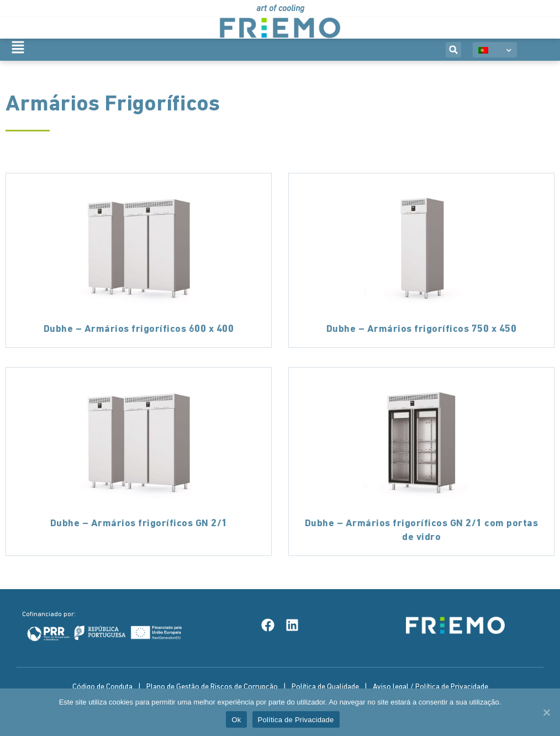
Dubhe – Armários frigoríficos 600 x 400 (139, 329)
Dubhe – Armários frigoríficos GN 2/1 (139, 524)
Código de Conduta (102, 687)
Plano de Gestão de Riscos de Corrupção (212, 687)
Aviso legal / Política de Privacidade (430, 687)
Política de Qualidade (325, 687)
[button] (453, 50)
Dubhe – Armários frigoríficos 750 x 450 (422, 329)
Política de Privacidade (296, 720)
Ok (236, 720)
